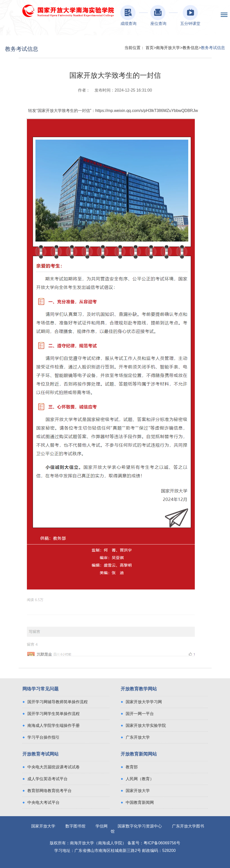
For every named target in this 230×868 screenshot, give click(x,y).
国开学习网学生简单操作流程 (54, 714)
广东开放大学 (138, 737)
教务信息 (191, 48)
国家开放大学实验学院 (146, 725)
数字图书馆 (75, 826)
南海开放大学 (168, 48)
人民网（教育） (140, 779)
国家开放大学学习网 (144, 702)
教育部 (132, 767)
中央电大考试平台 (43, 802)
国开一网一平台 (140, 714)
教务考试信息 (213, 48)
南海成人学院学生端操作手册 (54, 725)
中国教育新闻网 (140, 802)
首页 (150, 48)
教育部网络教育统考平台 (50, 791)
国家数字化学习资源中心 (140, 826)
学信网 (102, 826)
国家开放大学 (138, 791)
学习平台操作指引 (43, 737)
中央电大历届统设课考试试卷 (54, 767)
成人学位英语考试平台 (48, 779)
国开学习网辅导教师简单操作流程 (58, 702)
